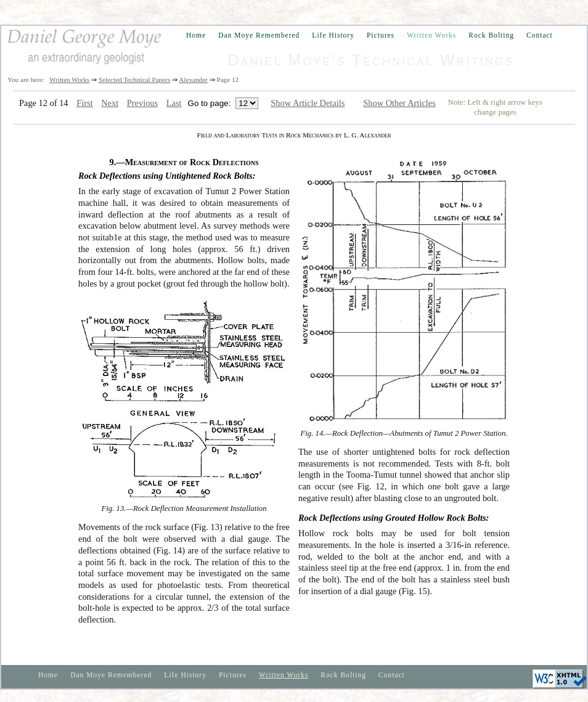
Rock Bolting (491, 35)
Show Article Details (308, 103)
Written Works (431, 35)
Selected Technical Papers (134, 80)
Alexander (193, 80)
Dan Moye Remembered (259, 35)
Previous (142, 103)
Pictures (381, 35)
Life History (333, 35)
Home (196, 35)
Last (174, 103)
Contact (540, 35)
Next (110, 103)
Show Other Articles (399, 103)
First (84, 103)
